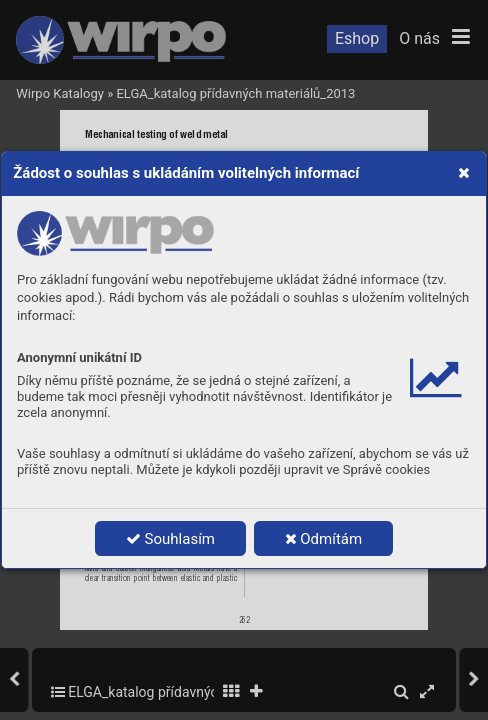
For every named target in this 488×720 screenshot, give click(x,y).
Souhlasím (170, 539)
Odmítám (324, 539)
